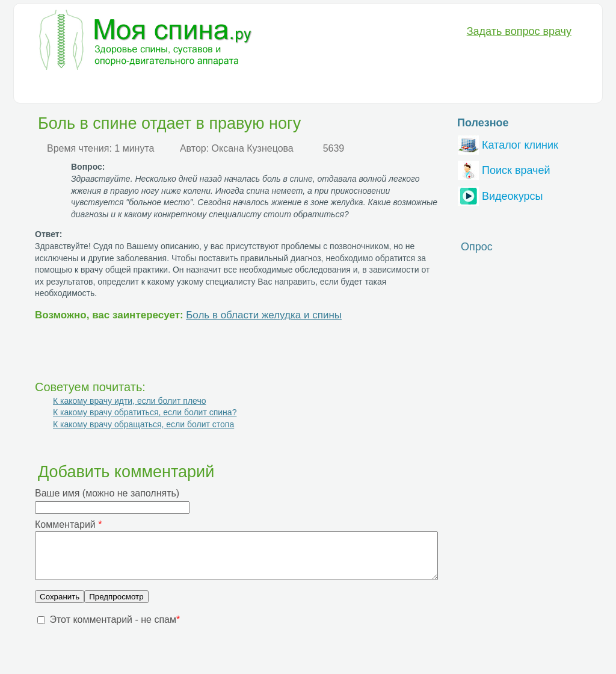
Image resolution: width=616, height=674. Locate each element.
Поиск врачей (504, 169)
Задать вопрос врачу (519, 31)
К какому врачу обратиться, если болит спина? (145, 412)
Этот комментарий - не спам (115, 629)
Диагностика (114, 88)
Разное (358, 88)
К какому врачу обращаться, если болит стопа (143, 424)
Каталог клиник (508, 144)
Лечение (176, 88)
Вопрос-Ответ (419, 88)
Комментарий (68, 524)
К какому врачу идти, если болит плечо (130, 401)
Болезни (52, 88)
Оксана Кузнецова (253, 148)
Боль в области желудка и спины (264, 315)
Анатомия (306, 88)
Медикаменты (239, 88)
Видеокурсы (500, 195)
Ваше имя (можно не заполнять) (107, 493)
